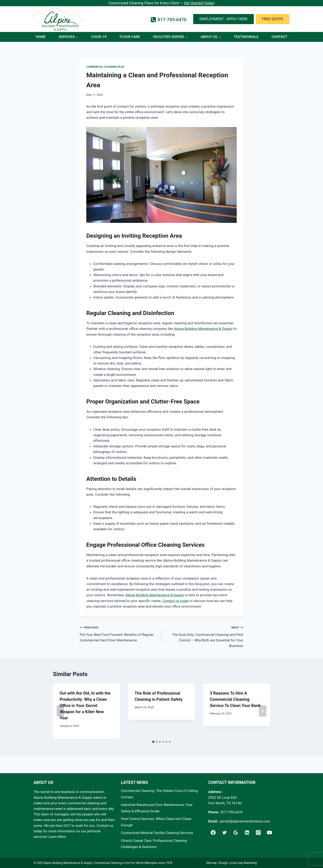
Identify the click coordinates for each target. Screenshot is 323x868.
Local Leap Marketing (243, 863)
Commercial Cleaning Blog (105, 67)
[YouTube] (270, 833)
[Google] (236, 833)
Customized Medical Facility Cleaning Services (157, 833)
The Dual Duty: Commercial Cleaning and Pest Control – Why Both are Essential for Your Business (204, 636)
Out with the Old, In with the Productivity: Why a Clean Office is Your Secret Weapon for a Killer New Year (85, 706)
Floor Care (130, 37)
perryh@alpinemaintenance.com (245, 821)
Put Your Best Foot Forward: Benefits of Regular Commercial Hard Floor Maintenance (119, 633)
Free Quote (273, 19)
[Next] (263, 711)
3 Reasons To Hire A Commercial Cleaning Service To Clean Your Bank (235, 699)
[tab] (153, 742)
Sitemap (211, 863)
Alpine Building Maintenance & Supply (203, 329)
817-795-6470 (232, 812)
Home (41, 37)
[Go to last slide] (60, 711)
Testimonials (246, 37)
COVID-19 (99, 37)
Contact (279, 37)
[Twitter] (225, 833)
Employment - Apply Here (224, 19)
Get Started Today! (199, 3)
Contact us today (176, 601)
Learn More (57, 837)
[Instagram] (258, 833)
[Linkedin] (247, 833)
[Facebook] (213, 833)
